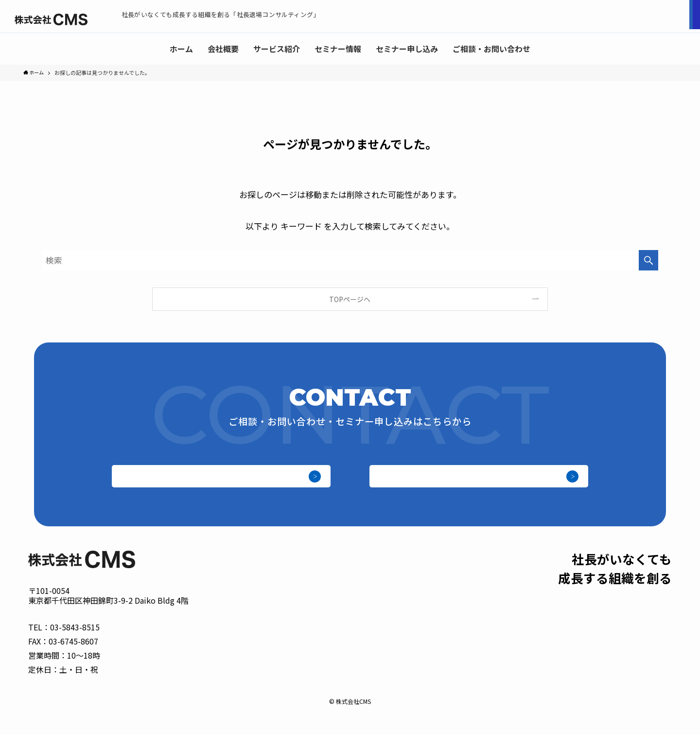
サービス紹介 (452, 674)
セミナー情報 (503, 674)
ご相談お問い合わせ (647, 17)
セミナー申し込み (549, 17)
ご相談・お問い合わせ (475, 483)
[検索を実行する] (648, 261)
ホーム (373, 674)
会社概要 (407, 674)
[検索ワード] (350, 261)
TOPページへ (350, 300)
